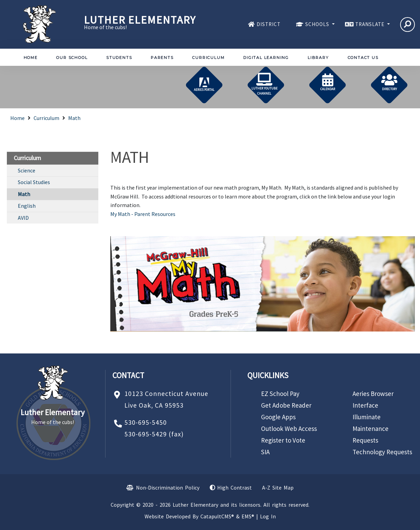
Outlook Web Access (289, 429)
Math (74, 118)
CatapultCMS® (217, 516)
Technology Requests (382, 452)
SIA (265, 452)
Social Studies (34, 182)
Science (27, 170)
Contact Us (363, 58)
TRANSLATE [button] (370, 24)
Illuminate (367, 417)
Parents (162, 58)
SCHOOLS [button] (318, 24)
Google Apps (278, 417)
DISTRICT (269, 24)
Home (31, 58)
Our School (72, 58)
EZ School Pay (280, 394)
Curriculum (208, 58)
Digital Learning (266, 58)
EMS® (248, 516)
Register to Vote (283, 440)
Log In (268, 516)
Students (119, 58)
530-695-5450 (146, 422)
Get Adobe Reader (286, 405)
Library (318, 58)
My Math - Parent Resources (143, 214)
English (27, 206)
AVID (23, 218)
